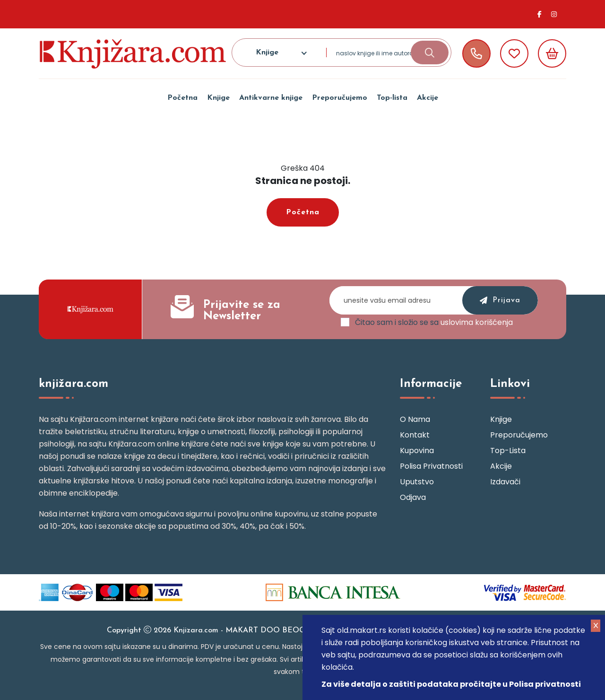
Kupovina (417, 451)
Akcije (428, 98)
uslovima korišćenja (477, 322)
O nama (415, 419)
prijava (500, 301)
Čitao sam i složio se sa (434, 323)
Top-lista (392, 98)
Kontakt (415, 435)
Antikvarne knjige (271, 98)
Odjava (413, 497)
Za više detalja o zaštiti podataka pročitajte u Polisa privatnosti (451, 684)
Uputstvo (417, 482)
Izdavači (505, 482)
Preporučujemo (340, 98)
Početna (182, 98)
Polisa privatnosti (431, 466)
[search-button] (430, 52)
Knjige (218, 98)
